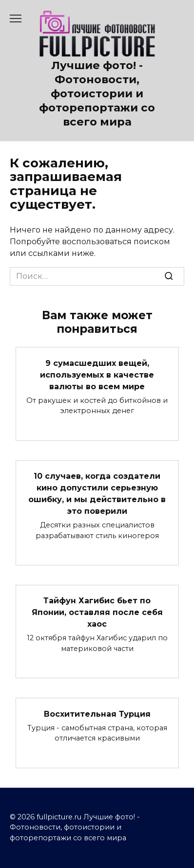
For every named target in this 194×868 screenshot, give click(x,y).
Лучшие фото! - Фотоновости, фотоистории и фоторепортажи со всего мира (97, 94)
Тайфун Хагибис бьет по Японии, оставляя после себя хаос (97, 612)
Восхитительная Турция (97, 714)
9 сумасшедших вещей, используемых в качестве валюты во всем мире (97, 374)
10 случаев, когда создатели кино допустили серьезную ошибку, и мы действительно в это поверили (97, 494)
